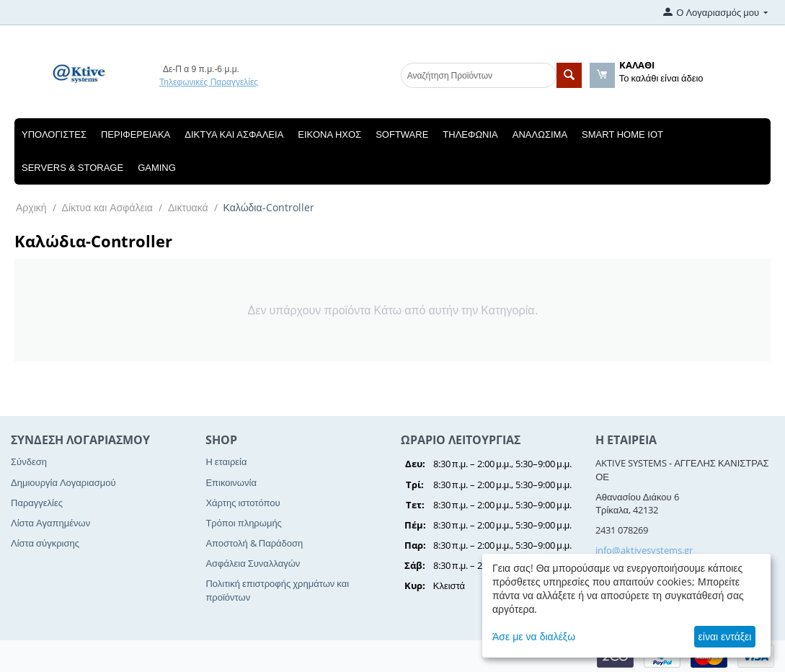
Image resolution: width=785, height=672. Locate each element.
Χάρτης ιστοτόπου (243, 503)
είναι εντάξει (725, 636)
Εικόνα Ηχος (329, 134)
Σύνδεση (29, 461)
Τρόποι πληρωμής (244, 523)
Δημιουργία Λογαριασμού (63, 482)
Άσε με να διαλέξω (534, 636)
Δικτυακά (188, 207)
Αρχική (31, 207)
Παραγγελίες (37, 503)
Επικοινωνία (231, 482)
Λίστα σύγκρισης (45, 543)
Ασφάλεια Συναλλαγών (253, 563)
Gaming (157, 168)
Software (402, 134)
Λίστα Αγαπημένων (50, 523)
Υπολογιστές (54, 134)
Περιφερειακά (136, 134)
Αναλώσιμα (540, 134)
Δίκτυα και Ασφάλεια (234, 134)
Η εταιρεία (226, 461)
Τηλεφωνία (470, 134)
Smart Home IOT (622, 134)
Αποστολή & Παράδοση (254, 543)
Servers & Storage (72, 168)
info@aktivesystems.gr (644, 550)
